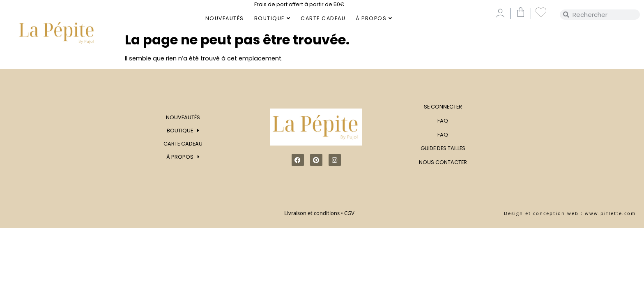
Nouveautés (225, 18)
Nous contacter (443, 162)
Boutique (273, 18)
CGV (350, 213)
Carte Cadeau (323, 18)
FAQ (443, 121)
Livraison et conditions (312, 213)
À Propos (374, 18)
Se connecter (443, 107)
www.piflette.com (610, 213)
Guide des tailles (443, 148)
